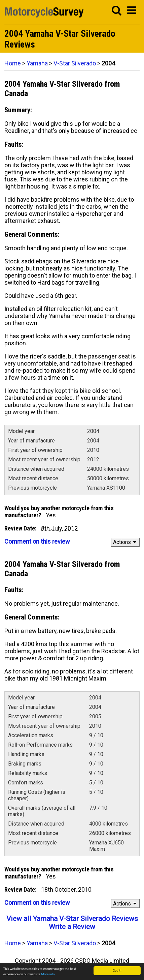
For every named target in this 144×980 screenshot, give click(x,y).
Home (13, 63)
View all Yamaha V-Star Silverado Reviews (72, 919)
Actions (126, 542)
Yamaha (37, 63)
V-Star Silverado (75, 63)
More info (48, 975)
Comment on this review (37, 541)
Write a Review (72, 927)
